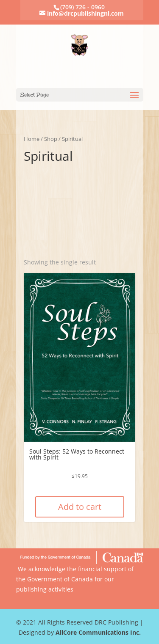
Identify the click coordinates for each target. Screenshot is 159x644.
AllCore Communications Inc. (98, 632)
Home (32, 139)
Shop (51, 139)
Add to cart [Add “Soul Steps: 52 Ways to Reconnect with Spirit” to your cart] (80, 507)
